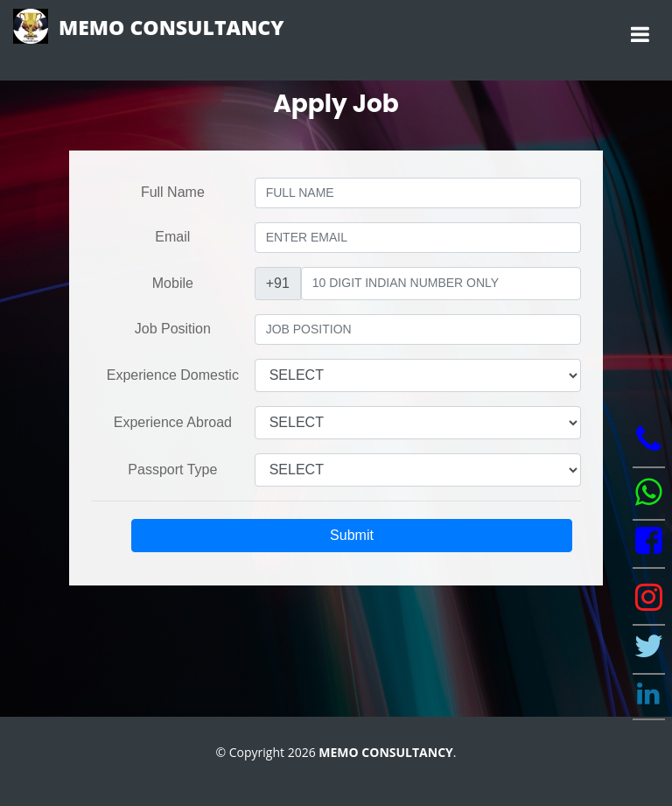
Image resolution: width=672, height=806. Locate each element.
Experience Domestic (173, 375)
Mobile (173, 283)
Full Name (173, 192)
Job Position (173, 329)
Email (172, 237)
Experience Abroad (173, 422)
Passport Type (172, 470)
